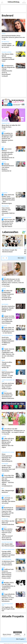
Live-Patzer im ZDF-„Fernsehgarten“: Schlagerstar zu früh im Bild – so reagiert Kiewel (13, 430)
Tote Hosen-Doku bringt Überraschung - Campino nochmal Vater (8, 58)
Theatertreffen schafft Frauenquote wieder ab (7, 365)
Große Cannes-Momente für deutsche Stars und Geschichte (8, 468)
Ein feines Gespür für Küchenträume (10, 251)
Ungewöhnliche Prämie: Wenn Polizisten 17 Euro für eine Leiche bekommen (8, 598)
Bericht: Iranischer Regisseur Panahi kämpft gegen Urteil (8, 309)
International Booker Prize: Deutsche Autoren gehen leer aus (13, 36)
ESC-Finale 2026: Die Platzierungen (8, 545)
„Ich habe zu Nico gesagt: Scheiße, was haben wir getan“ (8, 500)
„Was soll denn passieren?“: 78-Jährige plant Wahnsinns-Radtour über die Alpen (8, 443)
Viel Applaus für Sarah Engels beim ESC (8, 609)
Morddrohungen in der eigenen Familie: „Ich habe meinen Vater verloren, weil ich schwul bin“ (13, 282)
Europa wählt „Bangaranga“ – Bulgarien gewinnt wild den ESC (8, 554)
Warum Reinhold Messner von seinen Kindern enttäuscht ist (8, 167)
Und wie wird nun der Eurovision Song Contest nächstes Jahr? (8, 386)
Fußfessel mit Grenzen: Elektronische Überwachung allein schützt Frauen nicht (8, 574)
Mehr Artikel (22, 258)
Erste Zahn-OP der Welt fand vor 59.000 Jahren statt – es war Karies (8, 330)
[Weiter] (6, 258)
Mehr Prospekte (21, 639)
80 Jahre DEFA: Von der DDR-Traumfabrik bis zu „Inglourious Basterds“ (8, 586)
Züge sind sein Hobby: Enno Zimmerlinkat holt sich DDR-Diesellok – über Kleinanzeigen (8, 199)
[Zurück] (3, 258)
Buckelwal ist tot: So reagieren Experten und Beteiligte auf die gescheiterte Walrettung (8, 512)
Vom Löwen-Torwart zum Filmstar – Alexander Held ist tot (8, 211)
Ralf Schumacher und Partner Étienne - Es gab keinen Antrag (8, 375)
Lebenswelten (10, 232)
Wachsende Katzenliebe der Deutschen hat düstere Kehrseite (8, 396)
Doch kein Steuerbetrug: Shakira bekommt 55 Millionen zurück (8, 341)
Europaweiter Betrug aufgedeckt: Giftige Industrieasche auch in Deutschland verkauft (8, 71)
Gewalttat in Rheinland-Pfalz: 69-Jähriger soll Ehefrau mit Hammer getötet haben (7, 138)
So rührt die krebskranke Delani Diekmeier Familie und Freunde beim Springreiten (8, 295)
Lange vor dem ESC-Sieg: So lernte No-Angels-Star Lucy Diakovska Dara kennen (8, 320)
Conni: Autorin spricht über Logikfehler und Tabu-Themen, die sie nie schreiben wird (8, 353)
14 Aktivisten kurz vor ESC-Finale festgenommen (8, 563)
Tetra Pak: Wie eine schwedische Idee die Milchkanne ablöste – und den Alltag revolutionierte (8, 481)
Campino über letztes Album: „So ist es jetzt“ (8, 45)
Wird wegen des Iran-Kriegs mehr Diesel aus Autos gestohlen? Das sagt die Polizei (8, 223)
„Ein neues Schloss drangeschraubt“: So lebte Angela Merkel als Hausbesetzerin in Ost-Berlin (8, 154)
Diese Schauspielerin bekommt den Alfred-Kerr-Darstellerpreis (7, 458)
